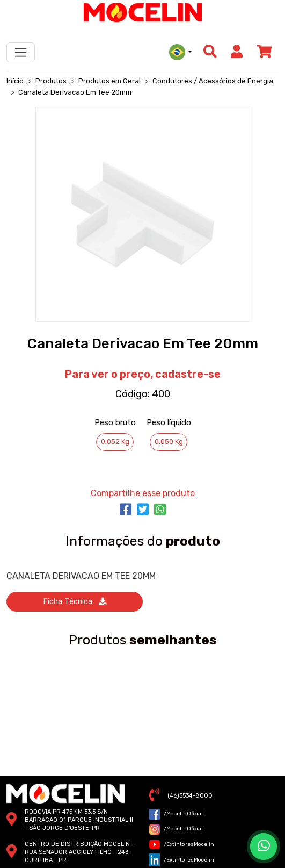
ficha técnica (75, 602)
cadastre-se (188, 374)
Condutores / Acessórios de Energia (213, 81)
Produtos (51, 81)
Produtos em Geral (109, 81)
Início (15, 81)
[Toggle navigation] (21, 52)
